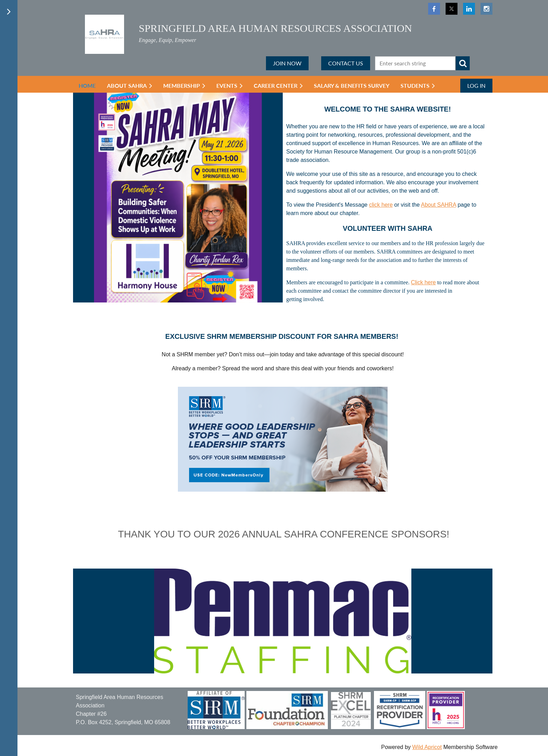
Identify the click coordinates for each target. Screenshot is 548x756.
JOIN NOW (287, 63)
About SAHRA (438, 205)
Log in (476, 85)
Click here (423, 282)
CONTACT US (346, 63)
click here (381, 205)
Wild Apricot (427, 747)
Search (463, 63)
